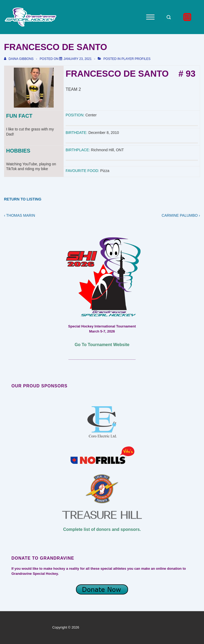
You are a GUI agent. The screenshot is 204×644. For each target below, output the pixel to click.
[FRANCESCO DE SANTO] (78, 59)
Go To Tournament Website (102, 345)
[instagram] (188, 17)
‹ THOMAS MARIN (20, 215)
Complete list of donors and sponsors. (102, 529)
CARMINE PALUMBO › (181, 215)
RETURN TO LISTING (23, 199)
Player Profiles (136, 59)
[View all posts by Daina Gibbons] (19, 59)
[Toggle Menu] (150, 17)
